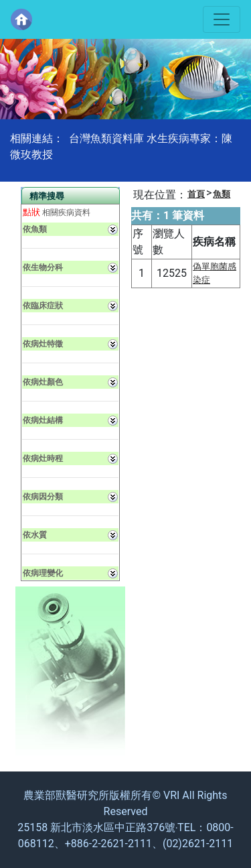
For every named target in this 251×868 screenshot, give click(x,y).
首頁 (196, 194)
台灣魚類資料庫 (106, 138)
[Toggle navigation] (222, 19)
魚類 (222, 194)
